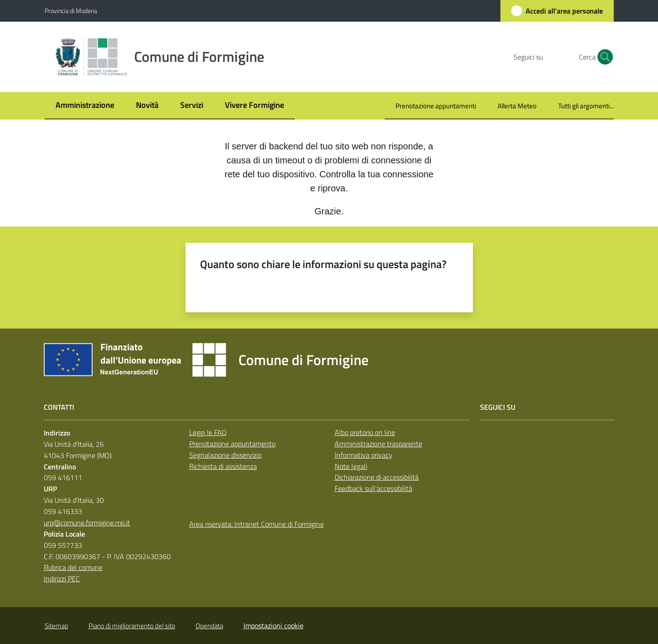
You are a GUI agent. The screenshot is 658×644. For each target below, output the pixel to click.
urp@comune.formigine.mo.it (87, 523)
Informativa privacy (364, 455)
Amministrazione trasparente (378, 444)
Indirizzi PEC (62, 579)
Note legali (351, 466)
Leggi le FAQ (208, 432)
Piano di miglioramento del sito (132, 626)
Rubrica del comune (73, 567)
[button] (603, 57)
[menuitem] (85, 106)
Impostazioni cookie (273, 625)
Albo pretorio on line (365, 432)
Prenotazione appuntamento (232, 444)
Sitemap (56, 626)
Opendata (209, 626)
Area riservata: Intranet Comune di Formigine (257, 524)
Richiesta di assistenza (223, 466)
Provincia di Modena (71, 11)
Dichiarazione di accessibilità (377, 477)
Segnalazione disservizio (225, 455)
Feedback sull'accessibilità (373, 488)
